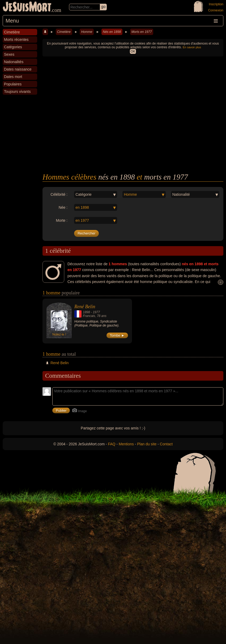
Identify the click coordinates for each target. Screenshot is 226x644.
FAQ (112, 444)
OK (133, 51)
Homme (87, 32)
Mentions (126, 444)
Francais (89, 316)
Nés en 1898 (112, 32)
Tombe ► (117, 335)
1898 (86, 312)
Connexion (216, 10)
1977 (96, 312)
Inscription (216, 4)
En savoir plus (192, 47)
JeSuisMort (27, 7)
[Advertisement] (133, 133)
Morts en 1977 (142, 32)
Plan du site (147, 444)
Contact (166, 444)
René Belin (85, 307)
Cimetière (64, 32)
